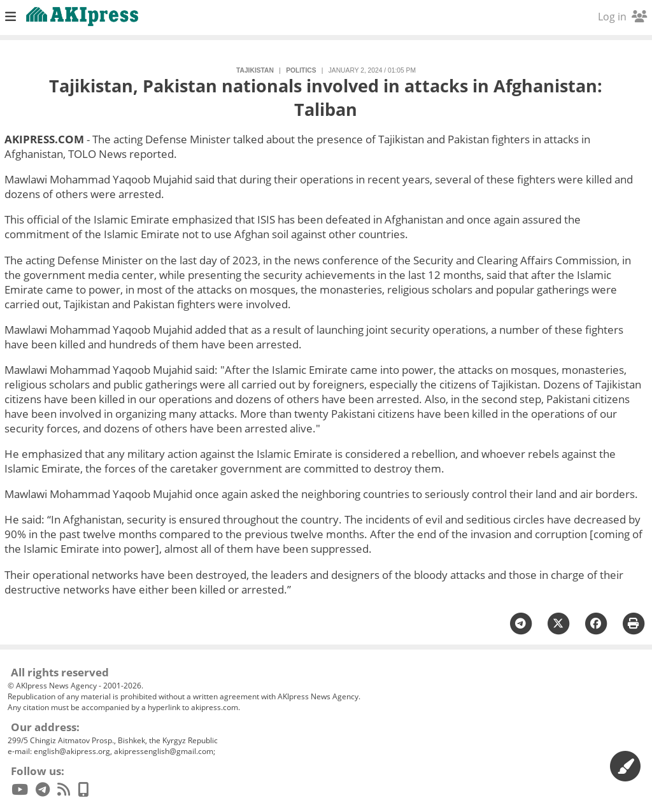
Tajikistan (255, 70)
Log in (622, 17)
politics (301, 70)
